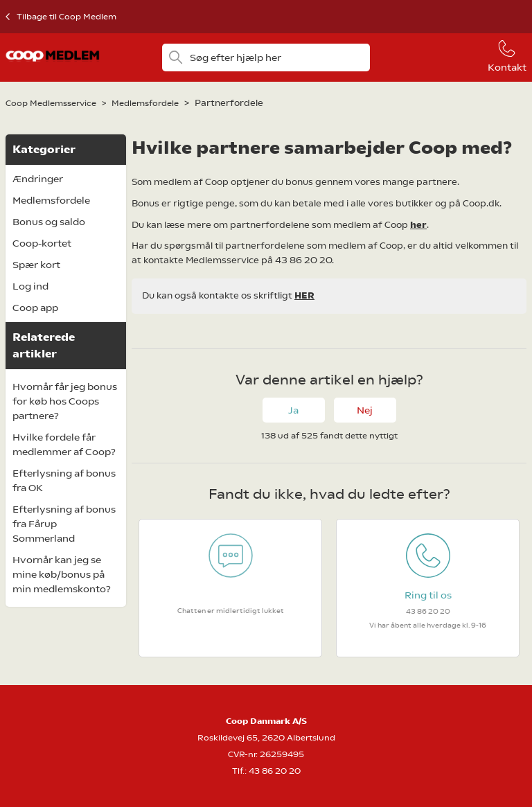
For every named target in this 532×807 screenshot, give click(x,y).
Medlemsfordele (145, 103)
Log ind (30, 286)
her (418, 225)
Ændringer (38, 179)
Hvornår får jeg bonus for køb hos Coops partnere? (65, 401)
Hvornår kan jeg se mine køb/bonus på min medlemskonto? (62, 574)
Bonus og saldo (49, 222)
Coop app (35, 308)
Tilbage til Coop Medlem (66, 17)
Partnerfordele (229, 103)
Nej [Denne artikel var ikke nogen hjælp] (365, 410)
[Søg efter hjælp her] (266, 57)
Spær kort (36, 265)
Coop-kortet (42, 243)
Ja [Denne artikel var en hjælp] (293, 410)
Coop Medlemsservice (51, 103)
